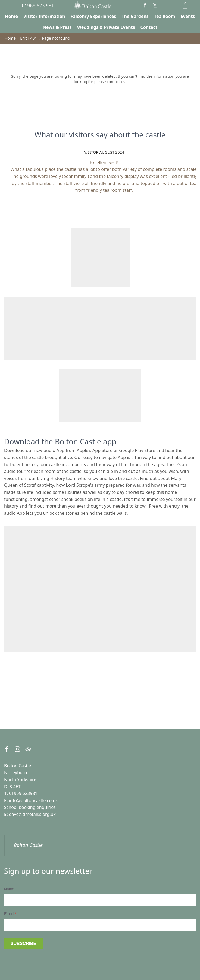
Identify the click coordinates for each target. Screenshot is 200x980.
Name (9, 889)
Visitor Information (44, 16)
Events (188, 16)
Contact (149, 27)
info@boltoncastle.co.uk (33, 800)
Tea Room (165, 16)
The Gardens (135, 16)
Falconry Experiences (93, 16)
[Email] (100, 925)
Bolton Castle (28, 845)
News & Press (57, 27)
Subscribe (23, 943)
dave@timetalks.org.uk (32, 814)
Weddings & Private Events (106, 27)
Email (10, 914)
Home (12, 16)
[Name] (100, 900)
